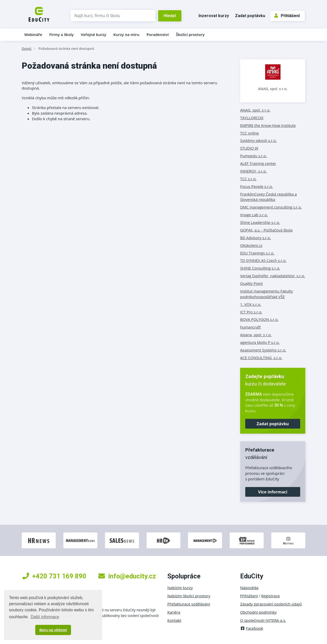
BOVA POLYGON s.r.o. (259, 319)
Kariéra (174, 612)
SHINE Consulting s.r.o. (260, 268)
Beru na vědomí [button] (53, 630)
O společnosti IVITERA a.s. (263, 620)
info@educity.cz (127, 576)
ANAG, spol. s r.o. (273, 89)
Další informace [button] (45, 617)
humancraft (250, 327)
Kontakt (174, 620)
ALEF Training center (258, 163)
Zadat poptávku (250, 16)
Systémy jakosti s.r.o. (258, 140)
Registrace (271, 596)
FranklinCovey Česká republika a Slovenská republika (268, 197)
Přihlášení (287, 16)
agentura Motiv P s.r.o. (260, 342)
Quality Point (252, 283)
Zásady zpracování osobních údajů (271, 604)
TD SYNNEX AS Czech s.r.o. (263, 260)
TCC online (249, 133)
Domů (27, 48)
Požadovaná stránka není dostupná (66, 48)
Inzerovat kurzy (214, 16)
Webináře (33, 34)
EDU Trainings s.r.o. (257, 253)
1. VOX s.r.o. (251, 304)
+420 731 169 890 (54, 576)
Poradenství (158, 34)
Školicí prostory (190, 34)
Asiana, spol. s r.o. (256, 335)
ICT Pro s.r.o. (251, 312)
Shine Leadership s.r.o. (260, 222)
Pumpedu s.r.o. (254, 156)
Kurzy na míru (126, 34)
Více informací (273, 492)
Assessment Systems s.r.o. (263, 350)
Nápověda (249, 588)
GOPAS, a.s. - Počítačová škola (266, 230)
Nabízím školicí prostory (189, 596)
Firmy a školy (61, 34)
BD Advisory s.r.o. (255, 238)
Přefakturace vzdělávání (189, 604)
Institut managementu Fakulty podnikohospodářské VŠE (266, 294)
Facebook (252, 628)
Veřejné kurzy (94, 34)
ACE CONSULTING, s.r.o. (261, 358)
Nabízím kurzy (180, 588)
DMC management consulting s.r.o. (271, 207)
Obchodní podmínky (258, 612)
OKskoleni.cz (251, 245)
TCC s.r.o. (248, 179)
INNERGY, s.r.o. (253, 171)
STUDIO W (249, 148)
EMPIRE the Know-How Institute (268, 125)
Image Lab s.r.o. (254, 215)
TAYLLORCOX (252, 118)
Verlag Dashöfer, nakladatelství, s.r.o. (273, 276)
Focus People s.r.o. (256, 186)
